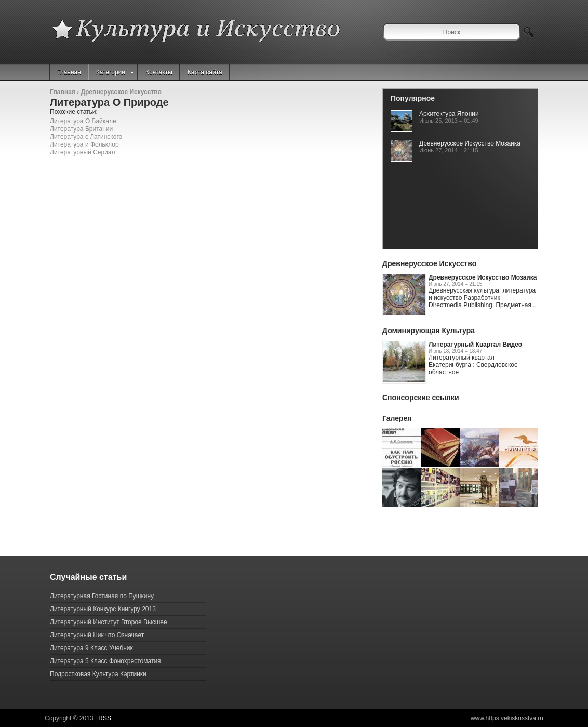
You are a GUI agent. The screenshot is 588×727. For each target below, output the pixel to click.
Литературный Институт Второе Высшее (109, 622)
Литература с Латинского (86, 137)
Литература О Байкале (83, 121)
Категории (115, 72)
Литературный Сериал (83, 152)
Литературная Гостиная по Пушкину (102, 596)
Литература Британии (81, 129)
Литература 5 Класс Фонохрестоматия (105, 661)
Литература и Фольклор (84, 144)
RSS (105, 718)
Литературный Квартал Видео (475, 345)
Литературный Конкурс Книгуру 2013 (103, 609)
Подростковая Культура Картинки (98, 674)
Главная (69, 72)
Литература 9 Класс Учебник (91, 648)
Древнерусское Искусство (121, 92)
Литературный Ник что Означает (97, 635)
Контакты (159, 72)
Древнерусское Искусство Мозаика (470, 143)
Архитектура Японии (449, 114)
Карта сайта (205, 72)
